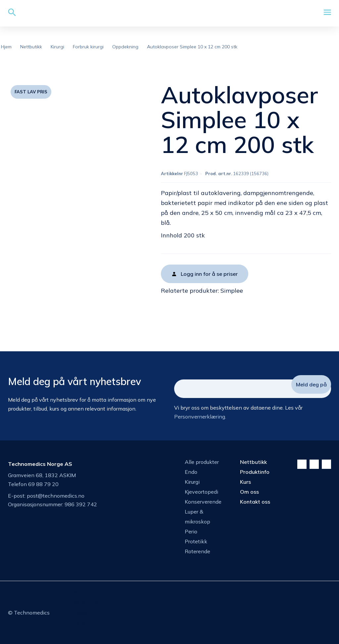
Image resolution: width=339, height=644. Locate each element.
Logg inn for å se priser (209, 274)
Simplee (232, 291)
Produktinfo (255, 472)
